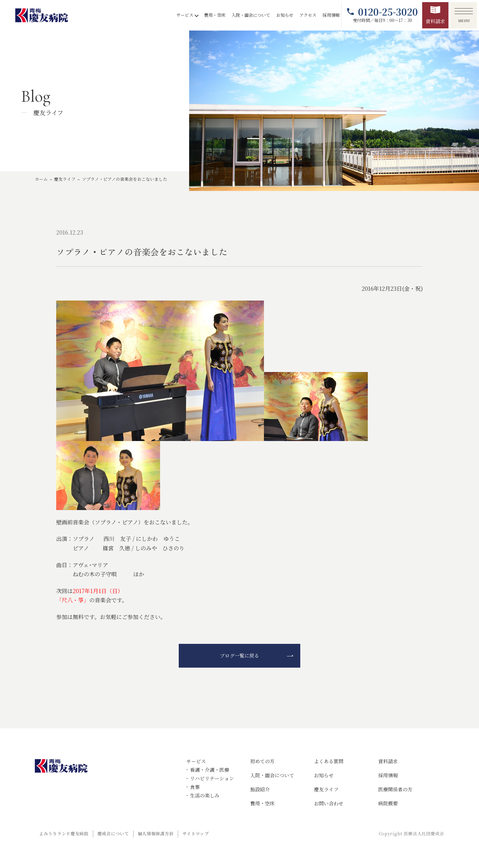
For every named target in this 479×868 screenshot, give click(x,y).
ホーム (41, 179)
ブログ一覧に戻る (239, 656)
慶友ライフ (65, 179)
